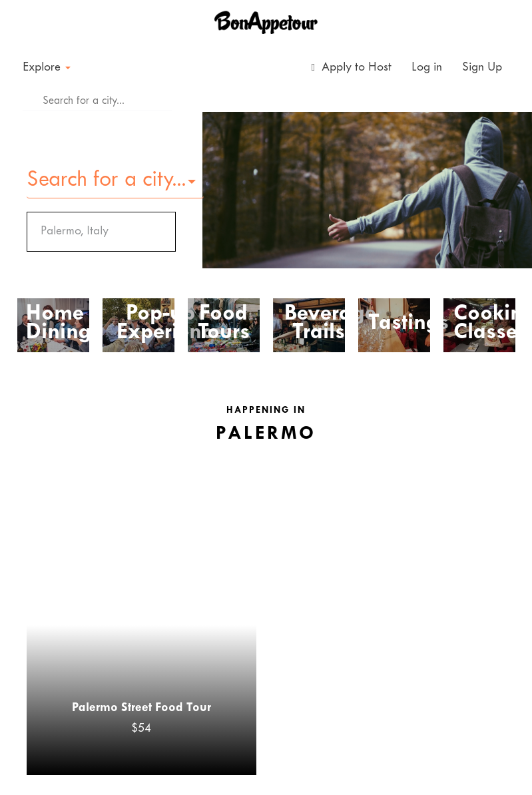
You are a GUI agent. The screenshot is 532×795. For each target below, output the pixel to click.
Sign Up (482, 68)
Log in (427, 68)
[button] (115, 181)
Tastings (399, 324)
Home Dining (53, 324)
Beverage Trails (319, 324)
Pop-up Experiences (160, 324)
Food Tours (224, 324)
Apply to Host (352, 68)
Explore (47, 68)
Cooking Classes (484, 324)
